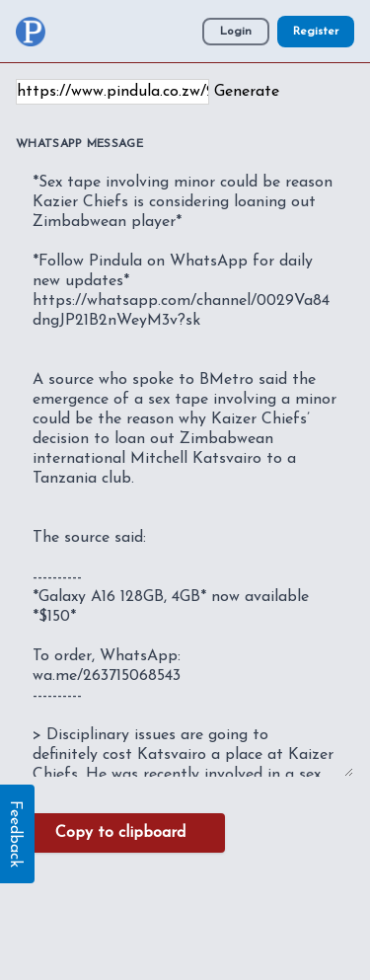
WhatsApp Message (79, 144)
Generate (247, 92)
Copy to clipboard (120, 833)
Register (316, 32)
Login (236, 32)
